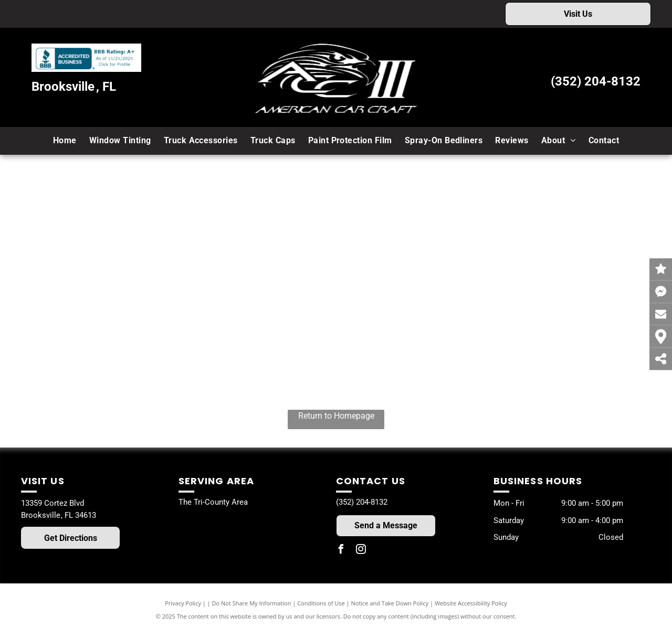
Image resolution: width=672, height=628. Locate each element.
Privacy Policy (183, 603)
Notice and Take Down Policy (390, 603)
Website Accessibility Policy (471, 603)
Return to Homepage (336, 416)
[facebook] (341, 551)
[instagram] (361, 551)
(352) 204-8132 (596, 81)
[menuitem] (65, 141)
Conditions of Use (321, 603)
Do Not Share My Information (252, 603)
